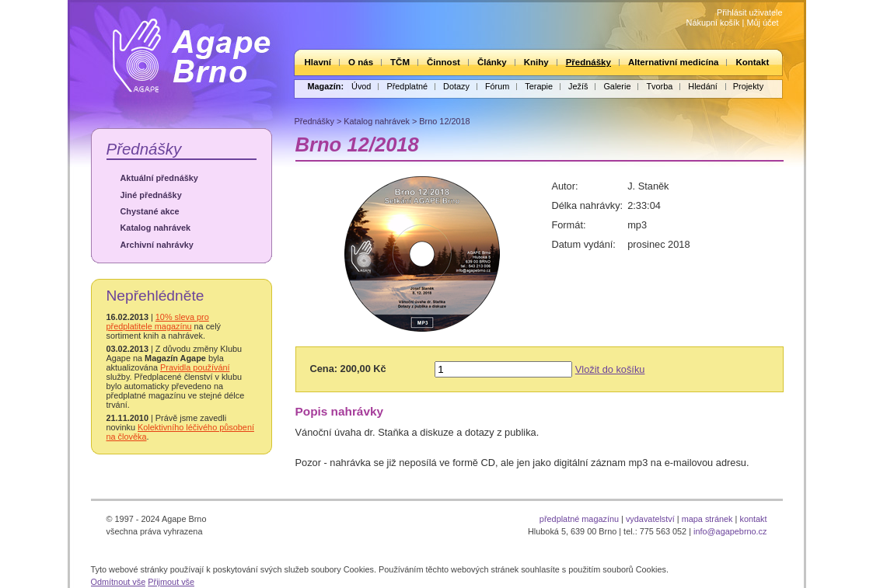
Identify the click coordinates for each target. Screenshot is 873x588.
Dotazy (456, 86)
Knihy (536, 62)
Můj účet (762, 23)
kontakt (753, 519)
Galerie (617, 86)
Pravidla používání (195, 367)
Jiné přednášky (151, 195)
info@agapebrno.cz (730, 531)
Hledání (702, 86)
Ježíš (578, 86)
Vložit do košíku (610, 369)
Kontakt (752, 62)
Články (492, 62)
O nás (361, 62)
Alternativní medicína (673, 62)
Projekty (748, 86)
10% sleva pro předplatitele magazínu (158, 322)
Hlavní (318, 62)
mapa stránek (707, 519)
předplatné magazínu (579, 519)
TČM (400, 62)
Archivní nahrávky (157, 245)
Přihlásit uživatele (750, 12)
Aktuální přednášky (159, 178)
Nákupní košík (713, 23)
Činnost (443, 62)
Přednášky (588, 62)
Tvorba (659, 86)
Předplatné (407, 86)
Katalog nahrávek (156, 228)
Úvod (361, 86)
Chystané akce (150, 211)
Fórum (497, 86)
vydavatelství (650, 519)
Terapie (539, 86)
